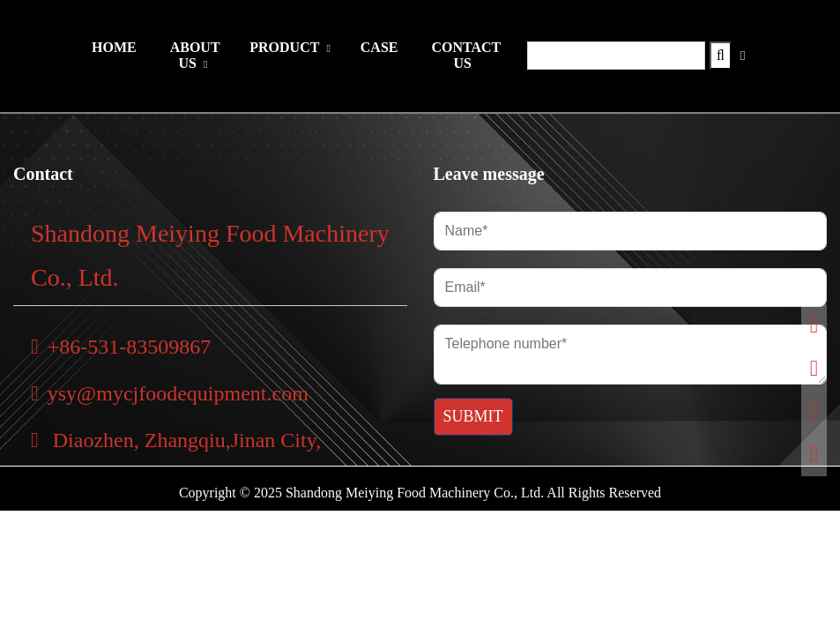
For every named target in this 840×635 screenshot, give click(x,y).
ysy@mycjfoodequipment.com (170, 393)
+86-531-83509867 (121, 347)
